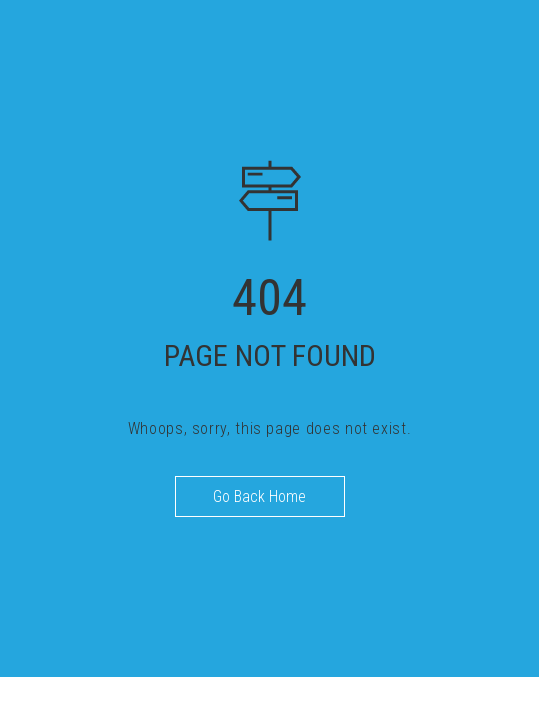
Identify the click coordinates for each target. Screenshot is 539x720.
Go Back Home (259, 496)
